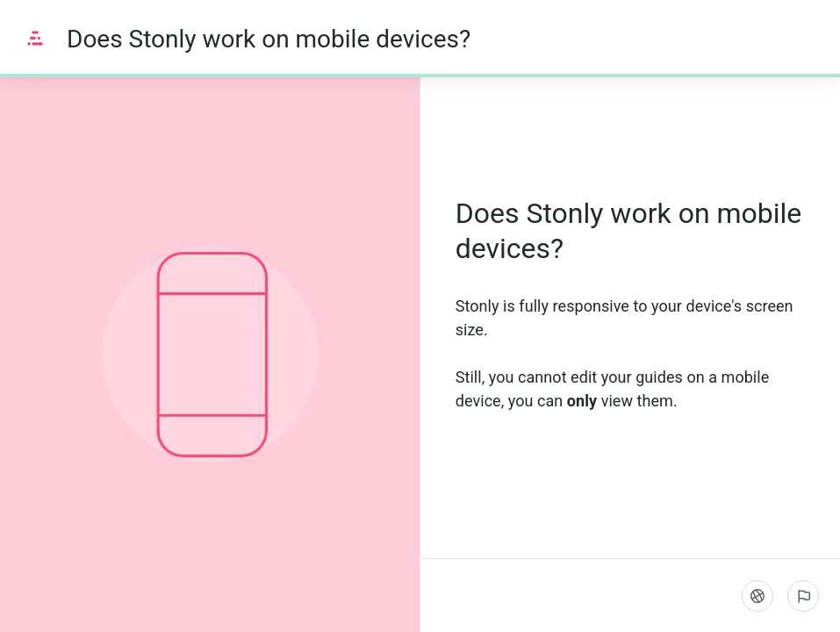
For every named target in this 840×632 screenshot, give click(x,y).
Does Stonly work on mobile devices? (269, 39)
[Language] (757, 596)
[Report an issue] (803, 596)
